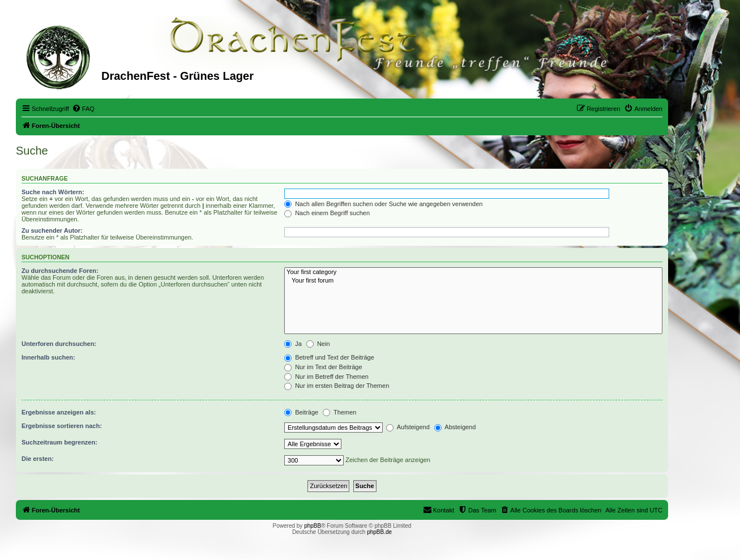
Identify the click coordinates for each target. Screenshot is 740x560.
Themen (339, 412)
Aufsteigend (408, 427)
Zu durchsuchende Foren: (60, 271)
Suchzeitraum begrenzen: (59, 442)
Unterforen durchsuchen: (59, 344)
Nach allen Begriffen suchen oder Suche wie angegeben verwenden (383, 204)
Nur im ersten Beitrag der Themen (337, 386)
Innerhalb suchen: (48, 357)
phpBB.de (379, 532)
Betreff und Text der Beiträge (329, 357)
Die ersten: (38, 459)
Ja (293, 344)
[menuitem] (83, 109)
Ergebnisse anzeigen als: (59, 412)
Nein (318, 344)
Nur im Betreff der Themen (326, 377)
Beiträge (301, 412)
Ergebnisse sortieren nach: (62, 426)
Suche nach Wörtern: (53, 192)
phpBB (313, 526)
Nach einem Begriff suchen (327, 213)
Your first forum (473, 281)
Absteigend (455, 427)
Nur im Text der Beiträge (323, 367)
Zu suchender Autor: (52, 230)
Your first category (473, 272)
